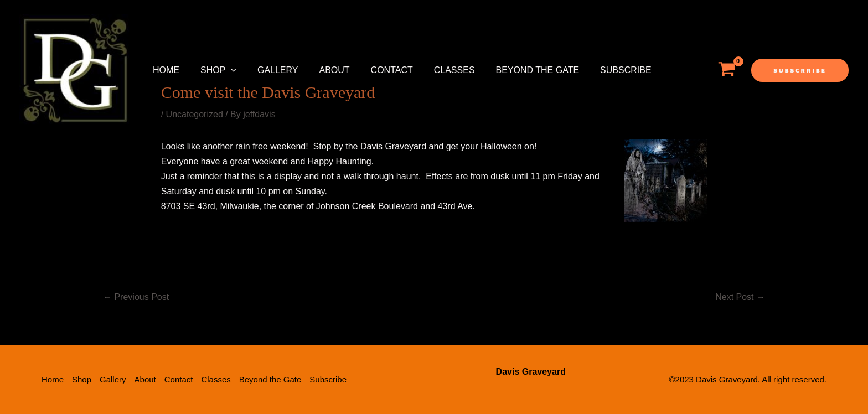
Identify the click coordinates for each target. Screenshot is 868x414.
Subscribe (601, 70)
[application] (226, 70)
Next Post (740, 297)
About (322, 70)
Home (164, 70)
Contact (377, 70)
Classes (436, 70)
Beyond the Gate (516, 70)
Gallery (270, 70)
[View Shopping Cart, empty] (727, 70)
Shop (213, 70)
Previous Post (136, 297)
